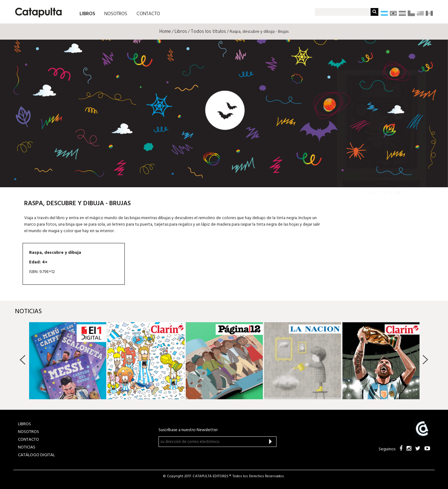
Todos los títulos (208, 32)
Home (165, 32)
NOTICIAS (27, 447)
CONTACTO (148, 14)
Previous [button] (23, 360)
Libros (181, 32)
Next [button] (425, 360)
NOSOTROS (116, 14)
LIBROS (87, 13)
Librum (381, 184)
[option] (68, 361)
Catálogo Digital (36, 455)
